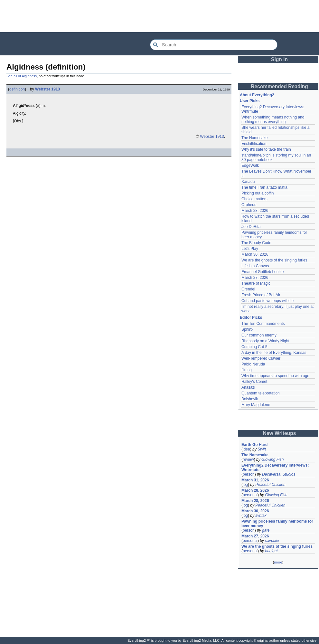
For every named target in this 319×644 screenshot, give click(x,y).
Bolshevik (250, 399)
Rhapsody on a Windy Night (265, 341)
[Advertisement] (160, 16)
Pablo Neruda (253, 364)
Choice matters (254, 199)
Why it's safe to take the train (266, 149)
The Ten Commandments (263, 324)
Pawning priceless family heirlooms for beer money (277, 524)
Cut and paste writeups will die (267, 301)
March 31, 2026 (255, 480)
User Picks (250, 101)
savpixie (272, 541)
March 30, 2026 (255, 254)
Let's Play (250, 249)
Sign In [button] (279, 59)
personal (250, 495)
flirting (247, 370)
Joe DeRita (251, 227)
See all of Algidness (22, 76)
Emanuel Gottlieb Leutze (263, 272)
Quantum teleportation (261, 393)
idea (246, 449)
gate (266, 530)
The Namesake (254, 138)
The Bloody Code (256, 243)
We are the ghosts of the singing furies (274, 260)
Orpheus (249, 205)
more (278, 562)
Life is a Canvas (255, 266)
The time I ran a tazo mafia (264, 187)
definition (17, 89)
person (249, 474)
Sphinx (247, 329)
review (248, 459)
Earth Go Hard (254, 445)
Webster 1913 (47, 89)
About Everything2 (257, 95)
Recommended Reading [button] (279, 86)
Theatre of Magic (256, 283)
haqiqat (271, 551)
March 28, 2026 (255, 211)
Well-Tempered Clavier (261, 358)
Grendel (248, 289)
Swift (262, 449)
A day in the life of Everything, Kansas (274, 353)
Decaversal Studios (279, 474)
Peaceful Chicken (270, 485)
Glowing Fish (272, 459)
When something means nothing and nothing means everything (273, 119)
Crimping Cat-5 (254, 347)
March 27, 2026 (255, 278)
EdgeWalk (250, 166)
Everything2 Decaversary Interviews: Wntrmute (275, 468)
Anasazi (248, 387)
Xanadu (248, 182)
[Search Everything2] (214, 45)
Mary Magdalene (256, 405)
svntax (261, 516)
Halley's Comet (254, 382)
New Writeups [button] (280, 433)
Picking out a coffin (258, 193)
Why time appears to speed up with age (275, 376)
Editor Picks (251, 317)
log (245, 485)
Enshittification (254, 144)
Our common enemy (259, 335)
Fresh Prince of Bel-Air (261, 295)
